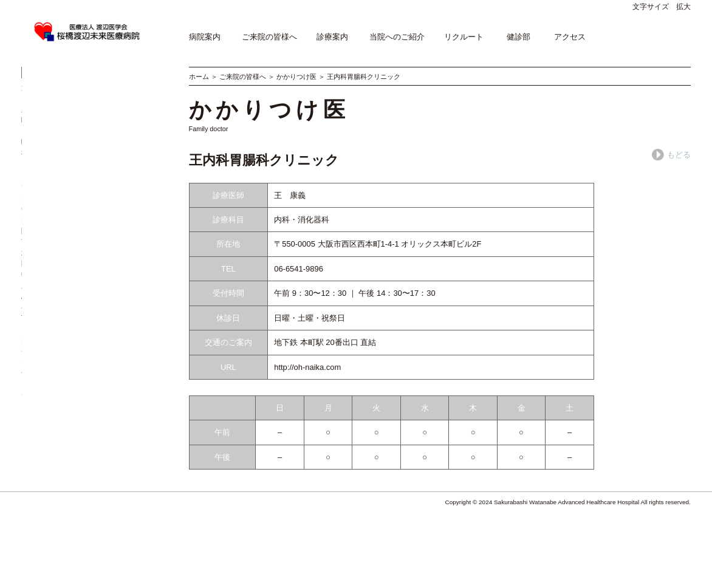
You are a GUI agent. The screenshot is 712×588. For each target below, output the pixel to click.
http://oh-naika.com (307, 367)
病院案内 (205, 37)
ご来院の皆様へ (269, 37)
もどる (671, 155)
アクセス (570, 37)
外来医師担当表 (49, 108)
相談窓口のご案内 (53, 215)
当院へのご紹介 (397, 37)
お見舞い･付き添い (55, 175)
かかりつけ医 (296, 77)
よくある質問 (45, 229)
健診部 (519, 37)
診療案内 (332, 37)
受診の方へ (41, 94)
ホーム (199, 77)
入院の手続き (45, 161)
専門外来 (108, 94)
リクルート (464, 37)
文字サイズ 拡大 (662, 7)
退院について (115, 161)
